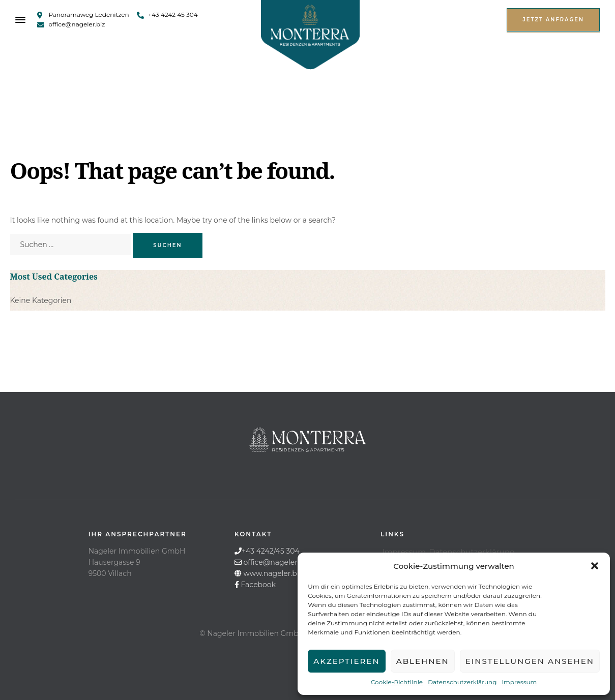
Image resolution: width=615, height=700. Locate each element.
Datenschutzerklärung (462, 682)
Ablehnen (423, 661)
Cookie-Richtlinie (397, 682)
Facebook (258, 585)
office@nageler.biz (277, 562)
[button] (595, 566)
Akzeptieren (347, 661)
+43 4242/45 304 (271, 551)
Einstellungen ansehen (530, 661)
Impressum (519, 682)
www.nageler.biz (273, 573)
